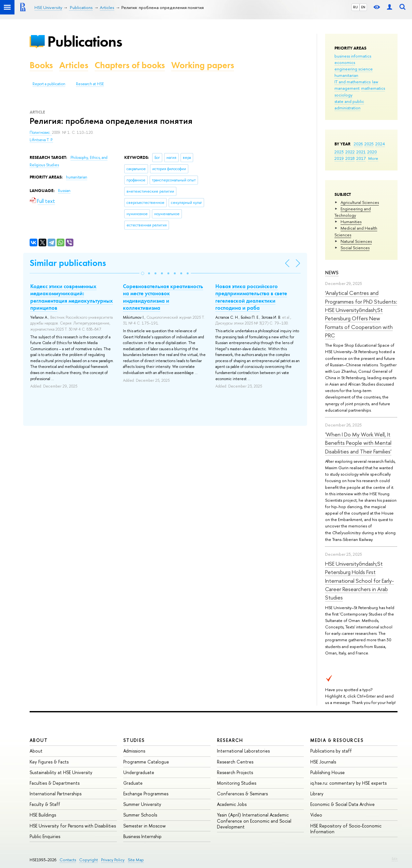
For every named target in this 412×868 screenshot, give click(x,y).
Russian (64, 191)
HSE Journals (323, 762)
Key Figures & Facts (49, 762)
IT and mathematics (352, 82)
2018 (350, 158)
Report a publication (49, 84)
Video (316, 815)
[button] (143, 273)
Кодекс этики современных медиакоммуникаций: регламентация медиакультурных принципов (72, 297)
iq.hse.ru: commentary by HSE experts (348, 783)
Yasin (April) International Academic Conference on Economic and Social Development (254, 821)
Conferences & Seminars (242, 794)
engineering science (354, 69)
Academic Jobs (232, 804)
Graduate (133, 783)
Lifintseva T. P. (41, 140)
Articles (74, 65)
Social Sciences (355, 248)
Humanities (351, 222)
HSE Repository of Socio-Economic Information (346, 829)
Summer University (142, 804)
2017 (361, 158)
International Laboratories (243, 751)
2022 (350, 152)
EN (363, 7)
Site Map (136, 860)
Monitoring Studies (237, 783)
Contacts (68, 860)
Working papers (203, 65)
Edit (395, 859)
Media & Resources (337, 740)
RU (356, 7)
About (39, 740)
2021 (361, 152)
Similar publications (68, 263)
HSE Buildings (43, 815)
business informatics (353, 56)
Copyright (89, 860)
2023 (339, 152)
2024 (380, 144)
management (347, 88)
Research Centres (235, 762)
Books (41, 65)
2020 (372, 152)
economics (345, 62)
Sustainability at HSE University (61, 772)
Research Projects (235, 772)
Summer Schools (140, 815)
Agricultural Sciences (360, 202)
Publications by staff (331, 751)
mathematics (373, 88)
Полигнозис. (41, 132)
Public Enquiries (45, 836)
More (373, 158)
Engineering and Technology (353, 212)
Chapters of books (130, 65)
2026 (358, 144)
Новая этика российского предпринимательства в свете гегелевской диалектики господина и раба (251, 297)
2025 (369, 144)
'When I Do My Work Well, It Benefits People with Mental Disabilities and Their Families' (358, 443)
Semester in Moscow (145, 826)
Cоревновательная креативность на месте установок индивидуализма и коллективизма (163, 297)
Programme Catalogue (146, 762)
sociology (343, 95)
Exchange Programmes (146, 794)
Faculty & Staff (45, 804)
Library (317, 794)
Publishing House (328, 772)
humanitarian (346, 75)
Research (230, 740)
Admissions (134, 751)
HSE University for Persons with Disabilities (73, 826)
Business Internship (142, 836)
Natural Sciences (356, 241)
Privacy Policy (113, 860)
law (375, 82)
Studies (134, 740)
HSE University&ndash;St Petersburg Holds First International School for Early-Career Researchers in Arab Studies (360, 580)
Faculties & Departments (55, 783)
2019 (339, 158)
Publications (85, 41)
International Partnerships (56, 794)
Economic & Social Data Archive (342, 804)
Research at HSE (90, 84)
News (332, 273)
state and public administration (349, 105)
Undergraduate (139, 772)
